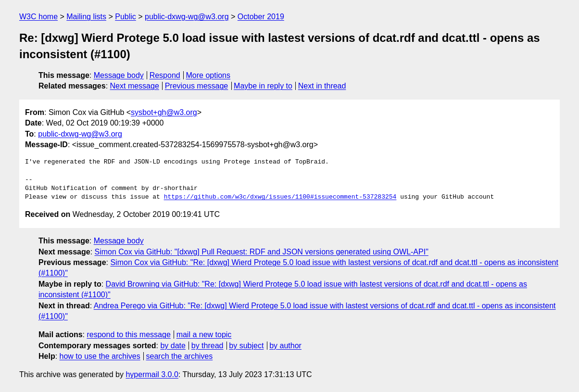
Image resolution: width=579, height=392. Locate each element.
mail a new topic (204, 335)
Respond (165, 75)
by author (285, 346)
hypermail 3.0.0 (152, 374)
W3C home (38, 17)
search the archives (180, 356)
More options (208, 75)
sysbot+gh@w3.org (164, 112)
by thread (208, 346)
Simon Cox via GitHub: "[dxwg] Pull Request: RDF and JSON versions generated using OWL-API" (262, 252)
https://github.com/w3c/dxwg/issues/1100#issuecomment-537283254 (280, 197)
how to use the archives (100, 356)
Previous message (197, 86)
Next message (135, 86)
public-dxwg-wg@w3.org (187, 17)
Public (126, 17)
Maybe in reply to (263, 86)
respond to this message (128, 335)
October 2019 (261, 17)
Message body (119, 75)
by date (173, 346)
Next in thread (322, 86)
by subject (246, 346)
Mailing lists (86, 17)
